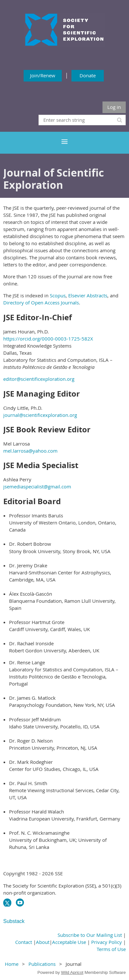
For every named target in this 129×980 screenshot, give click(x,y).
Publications (42, 964)
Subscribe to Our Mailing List (90, 935)
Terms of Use (111, 949)
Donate (88, 75)
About (43, 942)
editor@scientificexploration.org (39, 379)
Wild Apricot (72, 972)
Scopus (58, 295)
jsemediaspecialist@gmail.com (37, 486)
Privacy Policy (107, 942)
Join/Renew (43, 75)
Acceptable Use (69, 942)
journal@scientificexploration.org (40, 415)
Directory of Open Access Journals (41, 303)
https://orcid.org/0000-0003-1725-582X (48, 339)
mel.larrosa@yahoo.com (30, 451)
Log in (114, 107)
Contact (24, 942)
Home (12, 964)
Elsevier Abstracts (88, 295)
